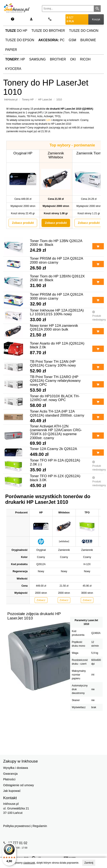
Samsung (37, 59)
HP (15, 59)
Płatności (9, 779)
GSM (73, 40)
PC (52, 40)
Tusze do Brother (48, 31)
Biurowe (88, 40)
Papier (11, 50)
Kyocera (13, 69)
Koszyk (96, 19)
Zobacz (41, 600)
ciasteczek (29, 863)
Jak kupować (12, 791)
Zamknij (89, 863)
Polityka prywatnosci (17, 826)
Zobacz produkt (23, 223)
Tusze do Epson (20, 40)
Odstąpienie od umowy (18, 785)
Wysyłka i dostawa (16, 768)
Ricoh (85, 59)
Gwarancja (10, 774)
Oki (73, 59)
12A (48, 120)
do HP (16, 31)
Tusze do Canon (84, 31)
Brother (58, 59)
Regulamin (40, 826)
